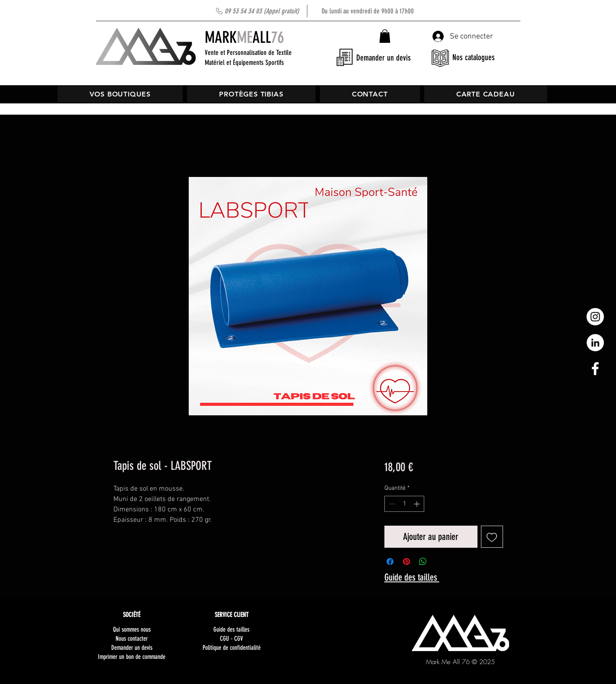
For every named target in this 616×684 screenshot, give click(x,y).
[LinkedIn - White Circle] (595, 343)
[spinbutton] (404, 504)
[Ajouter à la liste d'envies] (492, 537)
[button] (385, 36)
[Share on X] (439, 562)
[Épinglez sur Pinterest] (406, 562)
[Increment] (418, 504)
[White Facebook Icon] (595, 369)
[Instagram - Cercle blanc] (595, 317)
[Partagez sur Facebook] (390, 562)
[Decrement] (391, 504)
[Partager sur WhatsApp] (423, 562)
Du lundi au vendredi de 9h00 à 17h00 (319, 11)
